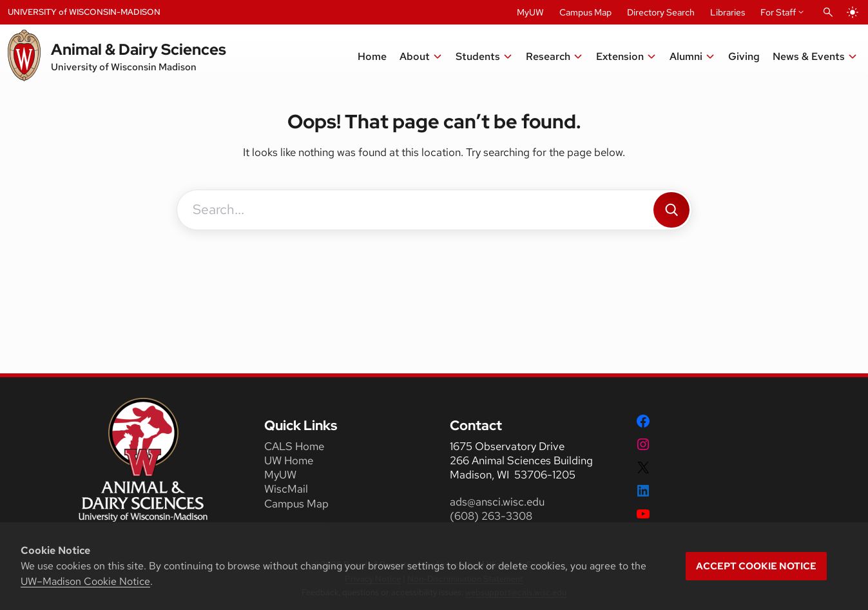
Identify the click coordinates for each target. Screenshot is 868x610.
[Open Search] (828, 12)
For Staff (778, 12)
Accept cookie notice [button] (756, 566)
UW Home (289, 460)
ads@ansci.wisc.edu (497, 502)
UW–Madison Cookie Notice (85, 581)
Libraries (728, 12)
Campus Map (585, 12)
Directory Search (661, 12)
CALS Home (294, 446)
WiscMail (286, 489)
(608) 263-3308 (492, 516)
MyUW (530, 12)
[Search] (671, 210)
